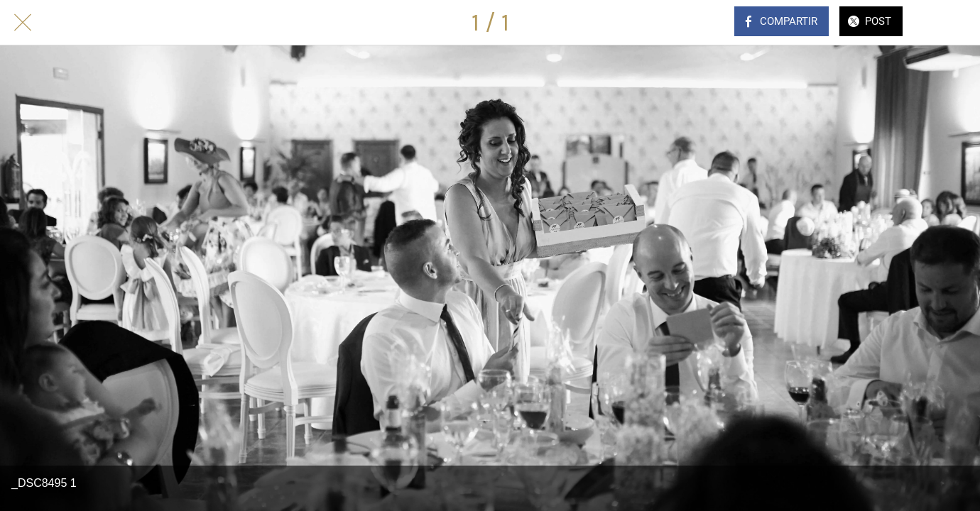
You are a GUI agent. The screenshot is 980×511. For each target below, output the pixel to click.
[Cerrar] (23, 23)
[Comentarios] (943, 23)
